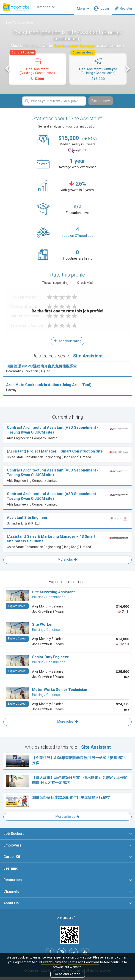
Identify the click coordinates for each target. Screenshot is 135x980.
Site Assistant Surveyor (98, 70)
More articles (67, 820)
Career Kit (54, 8)
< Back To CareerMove (18, 25)
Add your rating (68, 344)
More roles (68, 725)
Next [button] (127, 71)
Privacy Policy (51, 962)
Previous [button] (8, 71)
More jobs (67, 563)
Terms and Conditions (84, 962)
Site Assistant (37, 70)
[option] (37, 72)
